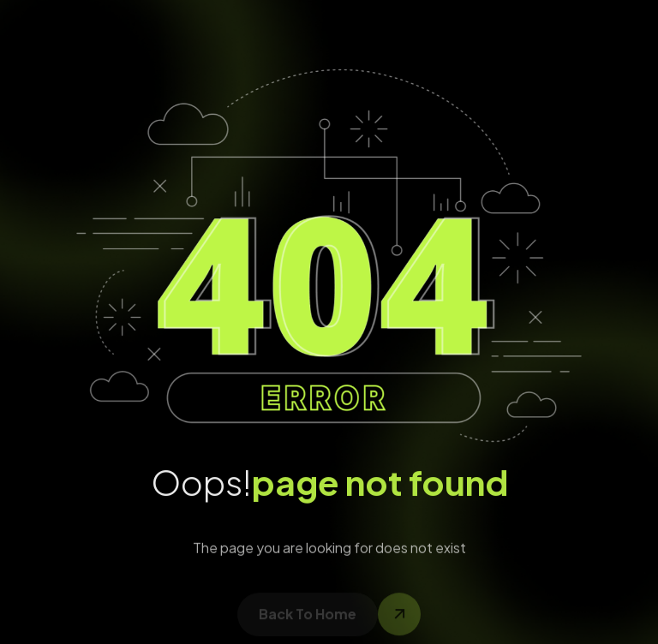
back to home (308, 620)
